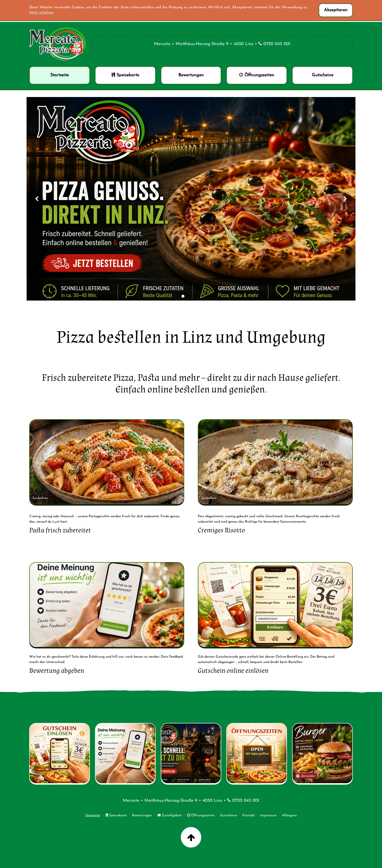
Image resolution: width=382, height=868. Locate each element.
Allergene (289, 815)
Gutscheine (229, 815)
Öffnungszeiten (201, 815)
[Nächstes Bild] (345, 199)
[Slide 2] (188, 296)
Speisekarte (116, 815)
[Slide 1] (183, 296)
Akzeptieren (336, 10)
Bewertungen (142, 815)
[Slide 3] (194, 296)
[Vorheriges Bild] (37, 199)
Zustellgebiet (169, 815)
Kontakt (249, 815)
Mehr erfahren (41, 13)
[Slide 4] (199, 296)
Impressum (268, 815)
